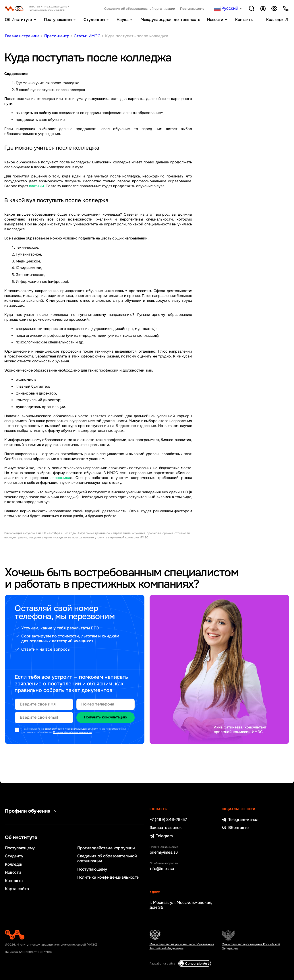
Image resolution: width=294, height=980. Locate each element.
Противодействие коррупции (106, 848)
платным (36, 186)
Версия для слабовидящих (274, 8)
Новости (215, 20)
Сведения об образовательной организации (140, 9)
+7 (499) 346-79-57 (168, 820)
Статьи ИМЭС (87, 36)
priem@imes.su (164, 852)
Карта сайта (17, 889)
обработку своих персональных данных (68, 729)
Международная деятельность (170, 20)
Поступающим (58, 20)
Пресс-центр (57, 36)
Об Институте (18, 20)
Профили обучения (32, 811)
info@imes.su (162, 869)
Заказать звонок (166, 828)
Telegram (161, 836)
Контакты (244, 20)
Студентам (94, 20)
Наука (122, 20)
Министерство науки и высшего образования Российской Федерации (182, 946)
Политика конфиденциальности (108, 877)
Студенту (14, 856)
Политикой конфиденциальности (72, 732)
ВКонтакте (235, 828)
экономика (60, 478)
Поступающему (192, 9)
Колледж (275, 20)
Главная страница (22, 36)
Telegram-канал (240, 820)
